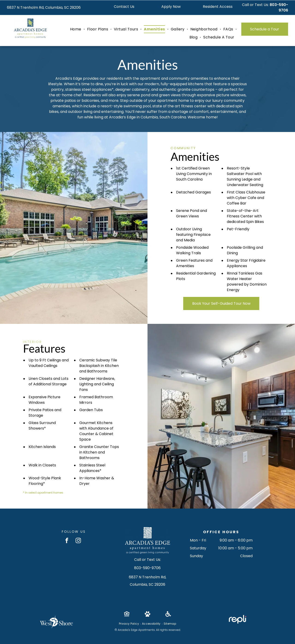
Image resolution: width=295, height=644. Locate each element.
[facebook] (67, 541)
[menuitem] (76, 29)
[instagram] (78, 541)
